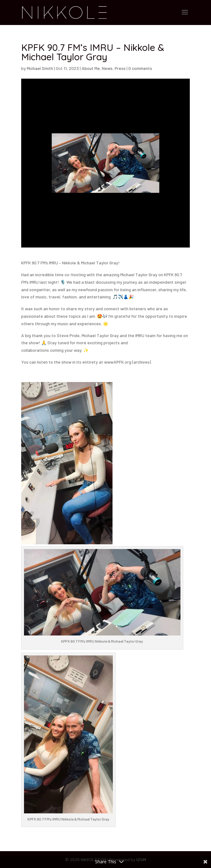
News (107, 68)
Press (120, 68)
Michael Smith (40, 68)
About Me (91, 68)
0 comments (140, 68)
